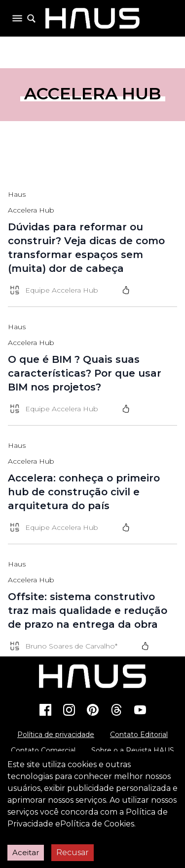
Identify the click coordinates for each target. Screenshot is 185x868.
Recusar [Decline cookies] (73, 852)
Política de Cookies (97, 824)
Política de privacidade (56, 735)
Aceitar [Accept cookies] (26, 852)
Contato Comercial (43, 750)
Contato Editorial (139, 735)
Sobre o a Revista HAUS (133, 750)
